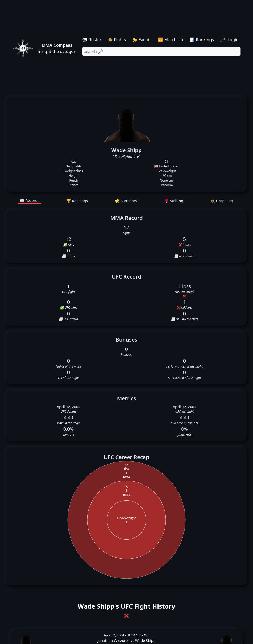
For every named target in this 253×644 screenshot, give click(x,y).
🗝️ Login (230, 40)
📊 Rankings (202, 40)
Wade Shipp (145, 640)
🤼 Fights (117, 40)
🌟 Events (142, 40)
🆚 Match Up (170, 40)
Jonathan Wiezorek (114, 640)
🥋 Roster (92, 40)
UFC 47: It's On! (138, 635)
